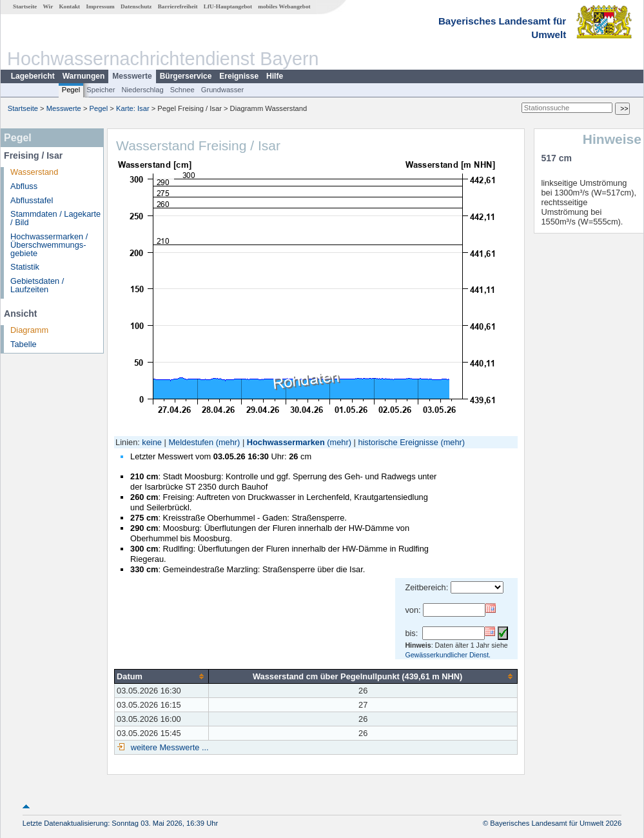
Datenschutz (136, 6)
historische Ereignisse (398, 442)
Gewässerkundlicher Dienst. (448, 655)
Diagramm (29, 330)
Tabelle (24, 344)
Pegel (71, 90)
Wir (48, 6)
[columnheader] (162, 676)
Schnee (182, 90)
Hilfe (275, 76)
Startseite (25, 6)
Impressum (100, 6)
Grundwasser (223, 90)
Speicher (101, 90)
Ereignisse (239, 76)
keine (152, 442)
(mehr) (228, 442)
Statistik (25, 267)
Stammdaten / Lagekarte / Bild (55, 218)
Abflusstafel (32, 200)
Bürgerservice (186, 76)
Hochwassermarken (286, 442)
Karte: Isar (133, 108)
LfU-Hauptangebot (228, 6)
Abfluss (24, 186)
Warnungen (84, 76)
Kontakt (69, 6)
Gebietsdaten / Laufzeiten (37, 285)
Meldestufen (191, 442)
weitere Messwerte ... (168, 747)
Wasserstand (34, 172)
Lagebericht (33, 76)
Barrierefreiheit (178, 6)
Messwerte (132, 76)
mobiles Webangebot (284, 6)
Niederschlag (142, 90)
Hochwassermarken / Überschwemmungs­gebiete (49, 245)
